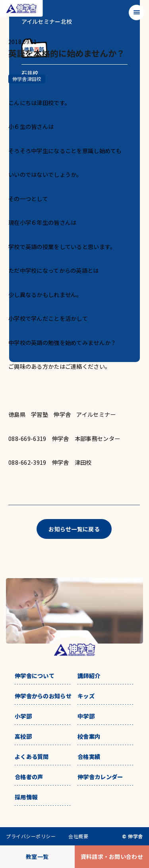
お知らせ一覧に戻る (74, 529)
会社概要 (78, 836)
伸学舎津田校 (27, 79)
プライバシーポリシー (31, 836)
